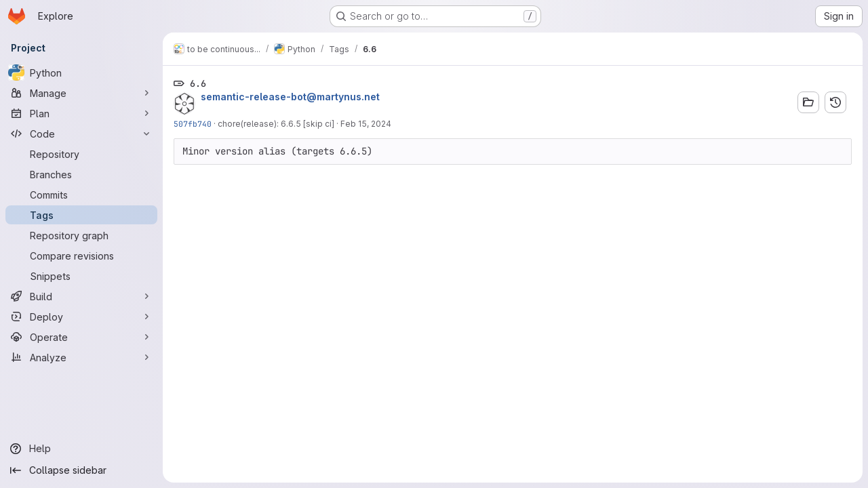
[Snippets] (81, 276)
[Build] (81, 296)
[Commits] (81, 195)
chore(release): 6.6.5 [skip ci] (276, 124)
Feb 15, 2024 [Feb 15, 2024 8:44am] (366, 124)
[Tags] (81, 215)
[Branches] (81, 174)
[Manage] (81, 93)
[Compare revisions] (81, 256)
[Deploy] (81, 317)
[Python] (81, 73)
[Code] (81, 134)
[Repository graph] (81, 235)
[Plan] (81, 113)
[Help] (81, 449)
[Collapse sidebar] (81, 470)
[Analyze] (81, 357)
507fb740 (193, 124)
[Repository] (81, 154)
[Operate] (81, 337)
